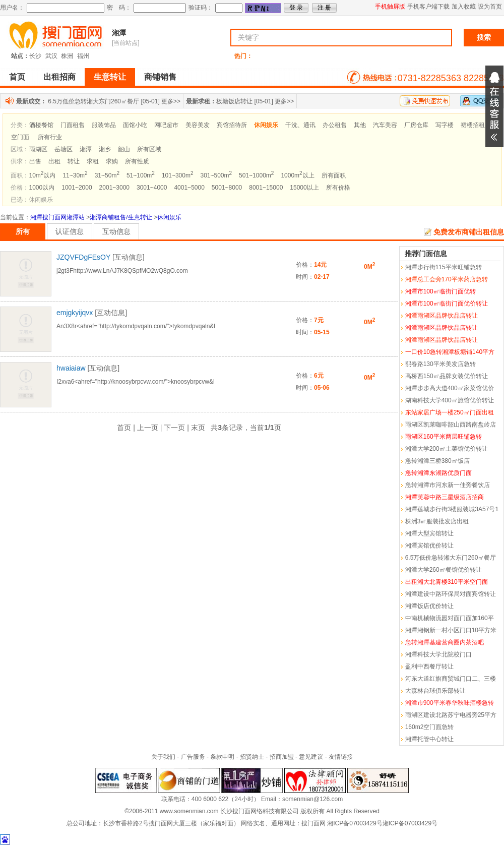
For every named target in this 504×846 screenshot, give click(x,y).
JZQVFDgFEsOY (83, 257)
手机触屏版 (390, 7)
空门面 (20, 137)
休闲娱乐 (169, 217)
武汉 (51, 56)
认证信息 (70, 231)
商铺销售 (160, 77)
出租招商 (59, 77)
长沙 (35, 56)
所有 (23, 231)
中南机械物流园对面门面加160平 (450, 618)
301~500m (216, 175)
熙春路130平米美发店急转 (440, 364)
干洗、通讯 (300, 125)
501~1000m (256, 175)
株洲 (67, 56)
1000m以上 (297, 175)
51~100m (141, 175)
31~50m (107, 175)
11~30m (75, 175)
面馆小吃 (135, 125)
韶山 (124, 149)
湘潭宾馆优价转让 (429, 546)
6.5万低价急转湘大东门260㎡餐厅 (93, 101)
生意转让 (110, 77)
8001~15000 (266, 188)
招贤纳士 (252, 757)
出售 (35, 161)
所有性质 (137, 161)
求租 (93, 161)
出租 (54, 161)
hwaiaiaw (71, 368)
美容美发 (198, 125)
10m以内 (43, 175)
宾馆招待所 (232, 125)
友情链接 (341, 757)
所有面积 (334, 175)
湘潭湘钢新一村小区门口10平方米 (451, 630)
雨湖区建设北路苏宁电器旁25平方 (451, 715)
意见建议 (311, 757)
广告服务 (193, 757)
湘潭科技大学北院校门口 (438, 654)
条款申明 (222, 757)
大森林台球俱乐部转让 (435, 691)
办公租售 (335, 125)
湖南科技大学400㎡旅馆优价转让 (450, 400)
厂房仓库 (416, 125)
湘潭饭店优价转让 (429, 606)
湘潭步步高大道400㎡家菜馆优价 (450, 388)
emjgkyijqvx (75, 313)
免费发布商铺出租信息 (469, 232)
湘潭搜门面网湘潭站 (57, 217)
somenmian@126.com (312, 799)
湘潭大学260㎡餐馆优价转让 (444, 570)
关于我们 (163, 757)
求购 (112, 161)
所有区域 (149, 149)
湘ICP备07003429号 (355, 823)
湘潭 (119, 33)
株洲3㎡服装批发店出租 (437, 521)
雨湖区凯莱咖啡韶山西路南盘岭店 (451, 425)
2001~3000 (114, 188)
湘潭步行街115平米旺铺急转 (444, 267)
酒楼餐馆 (41, 125)
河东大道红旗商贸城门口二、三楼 (451, 679)
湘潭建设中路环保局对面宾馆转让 (451, 594)
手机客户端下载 (428, 7)
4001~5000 (189, 188)
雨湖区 (38, 149)
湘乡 (105, 149)
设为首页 (490, 7)
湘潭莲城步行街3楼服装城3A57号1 (452, 509)
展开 (494, 106)
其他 (360, 125)
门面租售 (73, 125)
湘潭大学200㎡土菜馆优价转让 (447, 449)
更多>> (171, 101)
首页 (17, 77)
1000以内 (42, 188)
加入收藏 (464, 7)
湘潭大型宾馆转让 (429, 533)
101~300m (178, 175)
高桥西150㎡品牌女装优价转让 (447, 376)
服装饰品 (104, 125)
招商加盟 (282, 757)
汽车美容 (385, 125)
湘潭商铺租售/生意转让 (121, 217)
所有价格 (338, 188)
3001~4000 (152, 188)
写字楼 (445, 125)
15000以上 (304, 188)
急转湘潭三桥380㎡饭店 (437, 461)
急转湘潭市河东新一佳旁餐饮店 (448, 485)
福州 (83, 56)
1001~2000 (77, 188)
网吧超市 (166, 125)
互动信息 (116, 231)
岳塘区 (64, 149)
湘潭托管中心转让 (429, 739)
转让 (74, 161)
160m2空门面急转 (430, 727)
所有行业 (50, 137)
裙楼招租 (473, 125)
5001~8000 (227, 188)
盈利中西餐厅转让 (429, 667)
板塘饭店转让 (234, 101)
